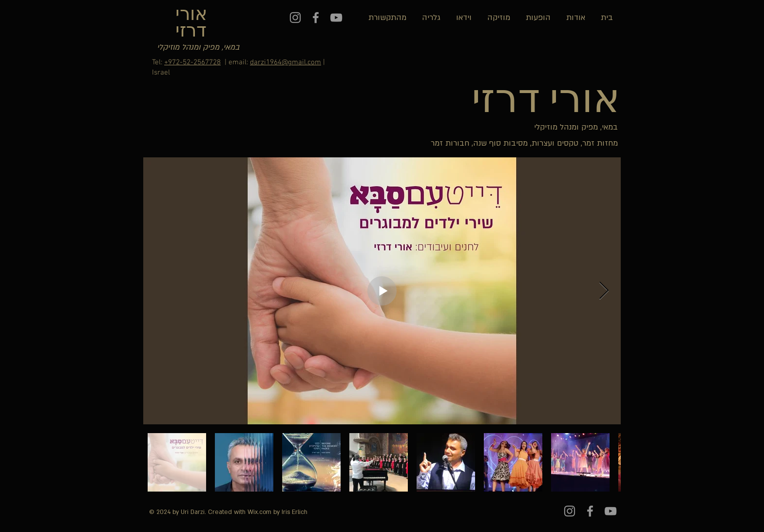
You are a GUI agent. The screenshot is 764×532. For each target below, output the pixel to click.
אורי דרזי (191, 24)
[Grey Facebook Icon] (316, 18)
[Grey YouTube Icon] (336, 18)
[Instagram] (295, 18)
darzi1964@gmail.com (286, 62)
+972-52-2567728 (192, 62)
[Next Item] (604, 291)
